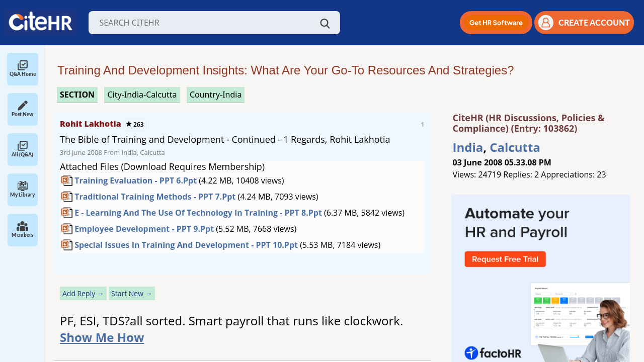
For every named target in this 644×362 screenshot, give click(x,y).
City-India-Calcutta (142, 95)
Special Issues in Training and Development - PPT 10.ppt (186, 245)
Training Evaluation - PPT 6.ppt (136, 180)
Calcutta (515, 147)
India (468, 147)
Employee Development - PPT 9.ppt (144, 229)
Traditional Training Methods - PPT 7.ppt (155, 197)
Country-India (216, 95)
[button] (496, 23)
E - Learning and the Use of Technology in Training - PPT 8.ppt (198, 213)
